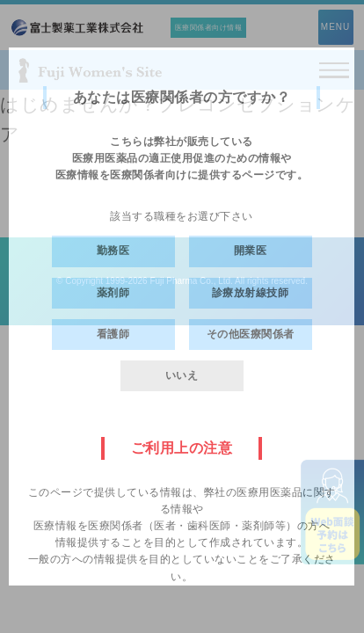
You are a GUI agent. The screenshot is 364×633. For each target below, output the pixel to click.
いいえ (182, 375)
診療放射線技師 (251, 293)
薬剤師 (113, 293)
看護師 (113, 334)
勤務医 (113, 251)
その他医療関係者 (251, 334)
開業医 (251, 251)
